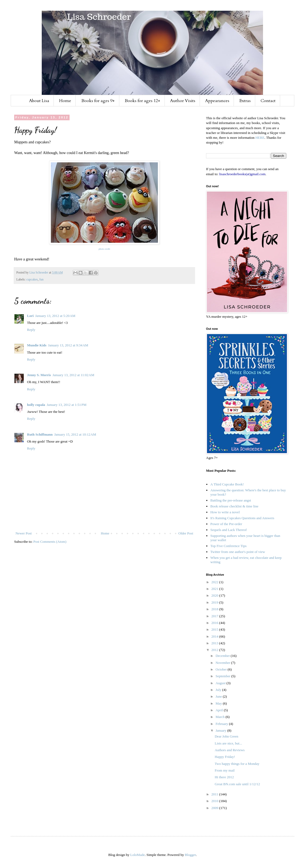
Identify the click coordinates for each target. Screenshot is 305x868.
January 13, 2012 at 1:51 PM (67, 405)
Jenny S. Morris (39, 375)
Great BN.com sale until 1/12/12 (237, 784)
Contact (268, 101)
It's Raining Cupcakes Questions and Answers (242, 518)
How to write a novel (225, 512)
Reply (31, 330)
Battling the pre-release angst (231, 500)
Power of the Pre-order (226, 524)
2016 (215, 623)
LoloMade (138, 855)
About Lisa (39, 101)
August (221, 683)
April (220, 710)
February (222, 724)
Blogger (190, 855)
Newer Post (24, 533)
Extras (245, 101)
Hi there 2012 (224, 777)
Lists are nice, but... (228, 743)
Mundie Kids (37, 345)
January (222, 730)
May (219, 703)
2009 (215, 808)
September (224, 676)
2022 (215, 582)
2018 (215, 609)
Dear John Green (226, 736)
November (223, 663)
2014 (215, 636)
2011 (215, 794)
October (222, 669)
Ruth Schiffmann (40, 434)
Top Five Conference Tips (228, 546)
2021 (215, 589)
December (223, 656)
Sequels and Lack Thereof (228, 530)
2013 (215, 643)
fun (41, 280)
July (219, 690)
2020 (215, 595)
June (219, 696)
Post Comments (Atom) (50, 542)
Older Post (186, 533)
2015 (215, 629)
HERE (260, 138)
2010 (215, 801)
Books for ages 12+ (142, 101)
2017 (215, 616)
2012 (215, 650)
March (221, 717)
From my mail (224, 770)
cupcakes (32, 280)
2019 (215, 602)
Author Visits (183, 101)
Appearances (217, 101)
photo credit (104, 249)
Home (65, 101)
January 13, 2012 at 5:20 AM (55, 316)
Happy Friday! (225, 757)
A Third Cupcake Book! (227, 484)
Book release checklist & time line (234, 506)
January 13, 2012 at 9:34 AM (68, 345)
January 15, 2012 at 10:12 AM (75, 434)
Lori (30, 316)
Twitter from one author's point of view (238, 552)
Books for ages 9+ (98, 101)
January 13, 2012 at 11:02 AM (73, 375)
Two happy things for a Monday (237, 764)
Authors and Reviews (230, 750)
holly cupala (36, 405)
